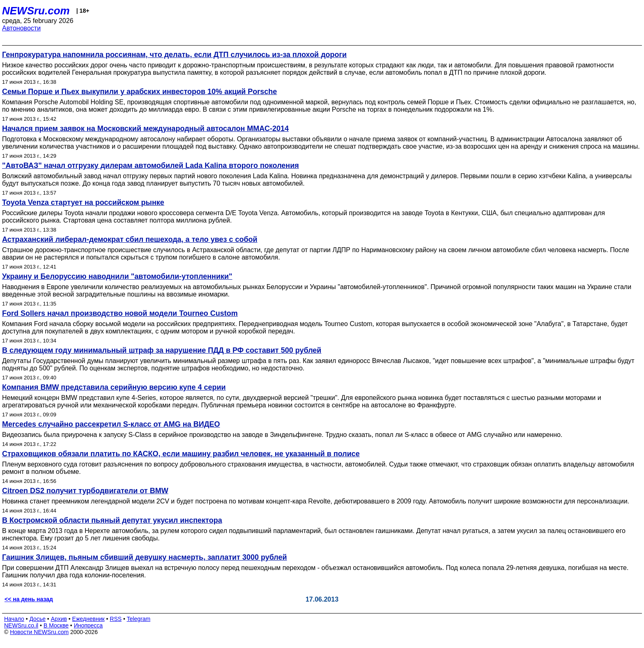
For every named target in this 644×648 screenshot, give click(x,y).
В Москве (56, 625)
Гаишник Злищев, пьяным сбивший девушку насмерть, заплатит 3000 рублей (145, 557)
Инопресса (89, 625)
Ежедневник (89, 619)
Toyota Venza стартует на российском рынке (83, 202)
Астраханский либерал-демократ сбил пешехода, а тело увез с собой (130, 239)
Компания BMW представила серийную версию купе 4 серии (114, 387)
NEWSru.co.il (21, 625)
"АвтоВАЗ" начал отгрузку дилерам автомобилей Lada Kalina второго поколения (151, 165)
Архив (59, 619)
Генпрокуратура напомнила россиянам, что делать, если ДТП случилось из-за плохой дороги (174, 55)
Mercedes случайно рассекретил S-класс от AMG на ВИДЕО (111, 424)
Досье (37, 619)
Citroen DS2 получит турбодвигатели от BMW (85, 491)
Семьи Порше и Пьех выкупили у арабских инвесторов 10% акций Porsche (139, 92)
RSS (116, 619)
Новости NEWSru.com (39, 632)
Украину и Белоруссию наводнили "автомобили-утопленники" (117, 276)
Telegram (139, 619)
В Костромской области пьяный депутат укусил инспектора (112, 520)
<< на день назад (29, 599)
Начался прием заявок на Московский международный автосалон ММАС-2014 (145, 129)
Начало (14, 619)
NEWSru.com (36, 11)
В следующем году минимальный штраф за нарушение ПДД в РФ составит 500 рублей (162, 350)
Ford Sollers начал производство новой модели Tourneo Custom (120, 313)
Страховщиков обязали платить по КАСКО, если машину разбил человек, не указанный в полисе (181, 454)
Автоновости (21, 28)
